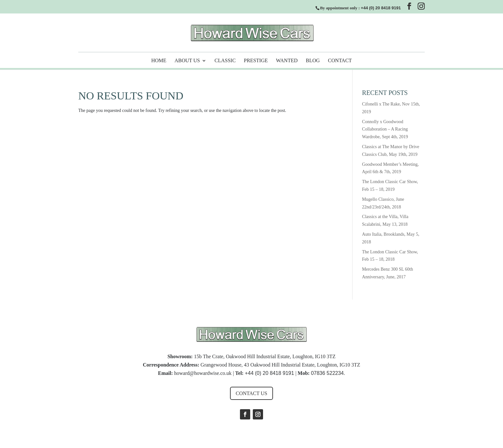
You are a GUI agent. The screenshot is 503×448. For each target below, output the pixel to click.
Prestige (256, 61)
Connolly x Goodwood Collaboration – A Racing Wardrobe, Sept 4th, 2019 (385, 129)
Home (159, 61)
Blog (313, 61)
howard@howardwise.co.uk (203, 373)
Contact (340, 61)
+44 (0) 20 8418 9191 (381, 8)
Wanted (287, 61)
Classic (225, 61)
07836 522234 (327, 373)
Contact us (251, 393)
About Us (187, 61)
